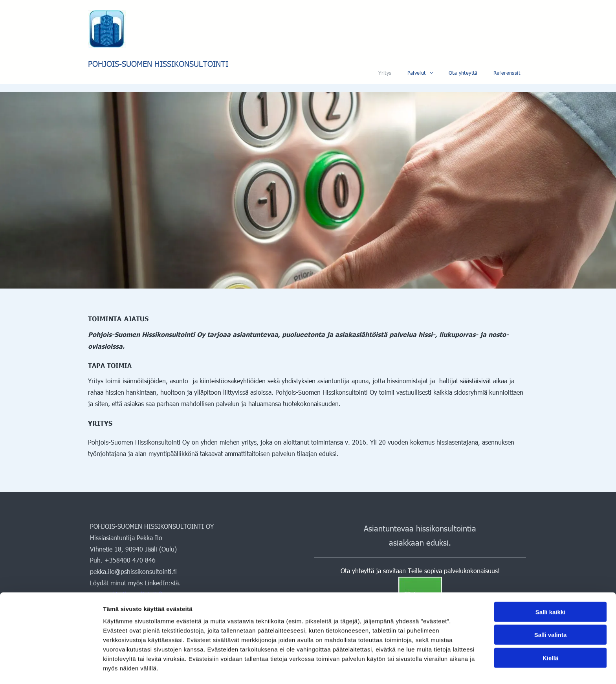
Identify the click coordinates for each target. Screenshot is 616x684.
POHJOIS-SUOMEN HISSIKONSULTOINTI (158, 63)
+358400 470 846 (130, 560)
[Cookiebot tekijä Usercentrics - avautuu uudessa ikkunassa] (51, 669)
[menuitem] (385, 73)
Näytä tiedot (420, 668)
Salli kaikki (551, 587)
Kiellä (550, 633)
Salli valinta (551, 610)
